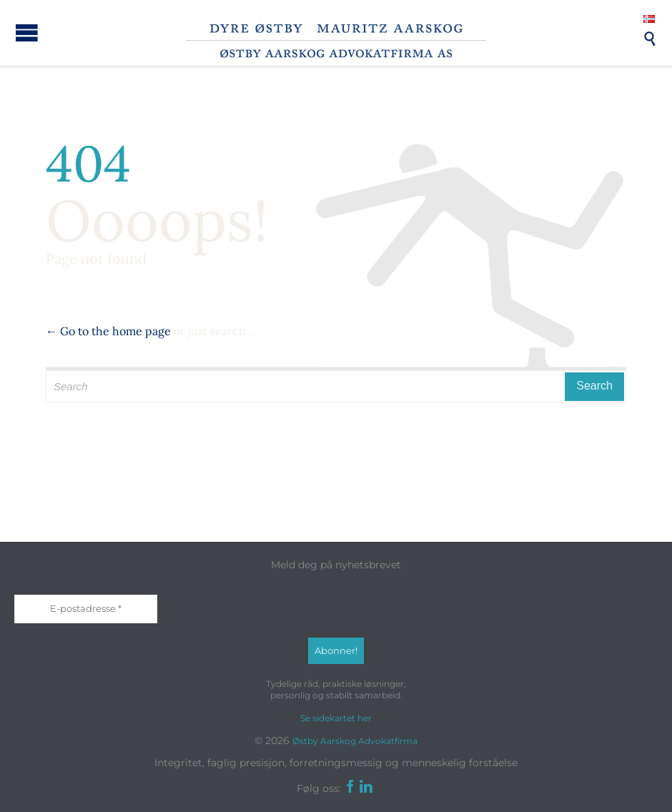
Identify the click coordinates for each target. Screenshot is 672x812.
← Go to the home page (108, 331)
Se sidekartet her (336, 718)
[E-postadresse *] (86, 609)
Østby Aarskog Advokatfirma (355, 741)
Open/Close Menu (27, 33)
